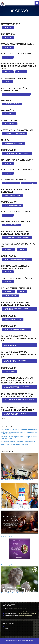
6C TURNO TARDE (10, 124)
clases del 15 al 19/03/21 (11, 225)
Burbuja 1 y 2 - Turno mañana (13, 319)
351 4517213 (8, 631)
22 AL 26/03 (8, 272)
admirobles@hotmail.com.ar (19, 609)
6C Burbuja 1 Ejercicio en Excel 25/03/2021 (16, 329)
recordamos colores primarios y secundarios (17, 237)
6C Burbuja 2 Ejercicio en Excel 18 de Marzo (17, 259)
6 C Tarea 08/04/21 (10, 371)
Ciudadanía (21, 72)
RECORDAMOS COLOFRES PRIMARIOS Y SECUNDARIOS (16, 309)
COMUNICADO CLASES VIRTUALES (15, 134)
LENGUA (22, 250)
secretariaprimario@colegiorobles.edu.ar (27, 613)
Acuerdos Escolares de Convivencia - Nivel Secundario (18, 441)
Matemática (8, 72)
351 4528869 (15, 631)
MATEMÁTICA (8, 250)
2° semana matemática (11, 183)
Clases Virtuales (9, 114)
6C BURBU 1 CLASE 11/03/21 (13, 205)
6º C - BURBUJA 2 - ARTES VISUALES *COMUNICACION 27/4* (15, 414)
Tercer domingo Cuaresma (9, 565)
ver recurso (8, 27)
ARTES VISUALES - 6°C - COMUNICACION (16, 94)
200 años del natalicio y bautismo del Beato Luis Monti (18, 509)
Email (31, 640)
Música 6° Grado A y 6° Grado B (13, 143)
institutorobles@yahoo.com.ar (26, 616)
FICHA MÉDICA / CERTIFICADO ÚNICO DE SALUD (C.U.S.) (19, 429)
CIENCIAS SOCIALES (10, 296)
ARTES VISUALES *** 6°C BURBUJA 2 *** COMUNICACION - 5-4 (16, 361)
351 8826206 (21, 631)
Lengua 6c (7, 82)
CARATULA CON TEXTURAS (12, 195)
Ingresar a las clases (8, 422)
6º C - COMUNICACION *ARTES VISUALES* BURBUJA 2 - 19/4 (19, 400)
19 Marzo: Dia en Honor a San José (12, 593)
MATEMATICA (8, 292)
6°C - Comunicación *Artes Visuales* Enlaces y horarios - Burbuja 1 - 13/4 (17, 387)
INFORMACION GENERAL (12, 104)
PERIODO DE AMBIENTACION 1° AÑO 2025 (14, 445)
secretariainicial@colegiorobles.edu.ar (25, 611)
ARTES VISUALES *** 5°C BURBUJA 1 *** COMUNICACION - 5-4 (16, 345)
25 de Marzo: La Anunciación (10, 537)
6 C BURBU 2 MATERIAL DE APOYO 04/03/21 (17, 153)
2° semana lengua (29, 183)
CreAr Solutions (19, 642)
